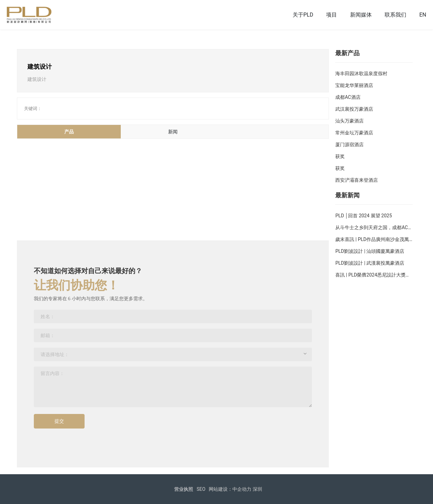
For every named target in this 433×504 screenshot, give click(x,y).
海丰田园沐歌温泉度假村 (361, 73)
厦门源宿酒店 (349, 145)
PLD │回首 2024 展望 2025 (363, 216)
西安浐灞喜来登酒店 (357, 180)
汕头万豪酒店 (349, 121)
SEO (201, 489)
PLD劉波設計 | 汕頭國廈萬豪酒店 (370, 251)
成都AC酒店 (348, 97)
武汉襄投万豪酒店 (354, 109)
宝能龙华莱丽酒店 (354, 85)
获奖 (340, 156)
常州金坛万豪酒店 (354, 133)
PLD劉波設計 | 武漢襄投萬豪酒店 (370, 263)
